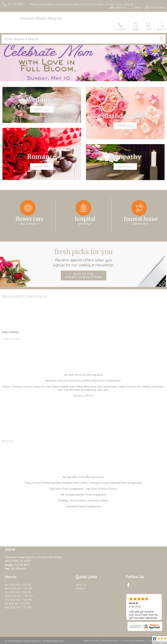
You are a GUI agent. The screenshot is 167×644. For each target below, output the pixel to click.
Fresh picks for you (84, 258)
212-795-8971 (16, 4)
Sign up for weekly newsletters (84, 276)
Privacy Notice (110, 641)
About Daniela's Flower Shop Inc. (25, 296)
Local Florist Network (133, 641)
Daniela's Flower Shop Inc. (42, 18)
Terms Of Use (91, 641)
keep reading (10, 332)
